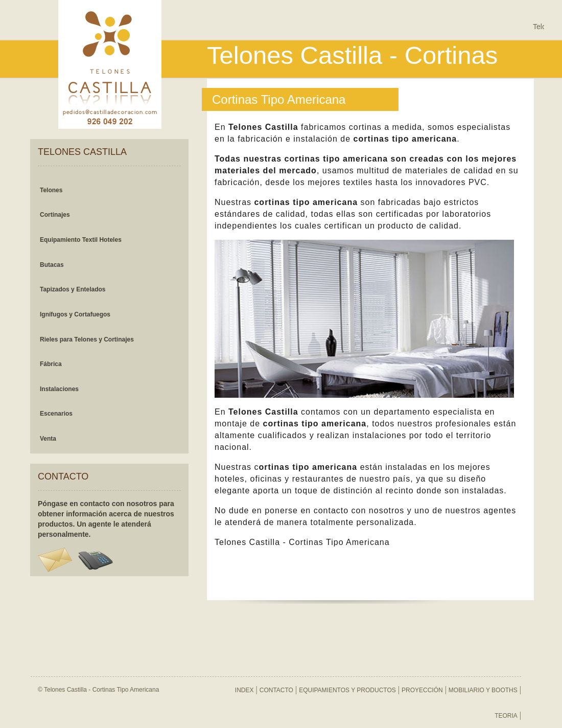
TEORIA (506, 716)
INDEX (244, 690)
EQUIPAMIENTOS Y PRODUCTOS (347, 690)
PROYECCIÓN (422, 690)
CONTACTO (276, 690)
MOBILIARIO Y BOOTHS (483, 690)
